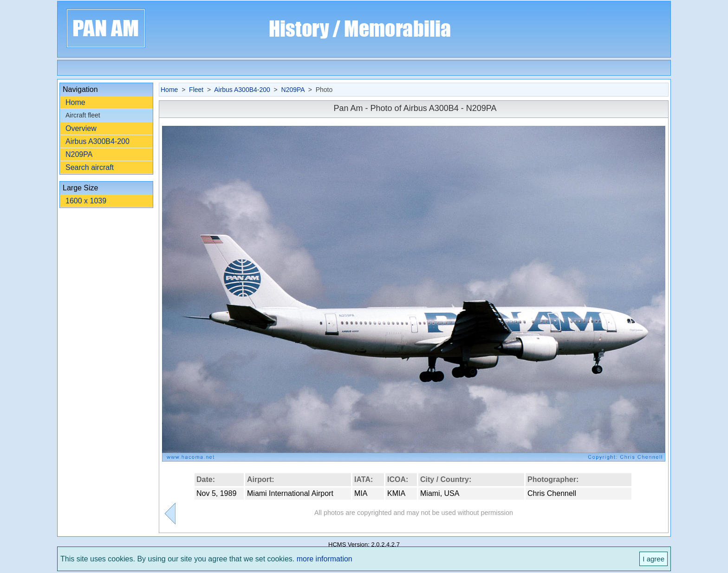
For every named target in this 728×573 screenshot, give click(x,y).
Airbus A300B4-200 (97, 141)
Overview (81, 128)
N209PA (79, 154)
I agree (653, 559)
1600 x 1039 (86, 201)
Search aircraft (90, 167)
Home (75, 102)
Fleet (196, 90)
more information (325, 559)
